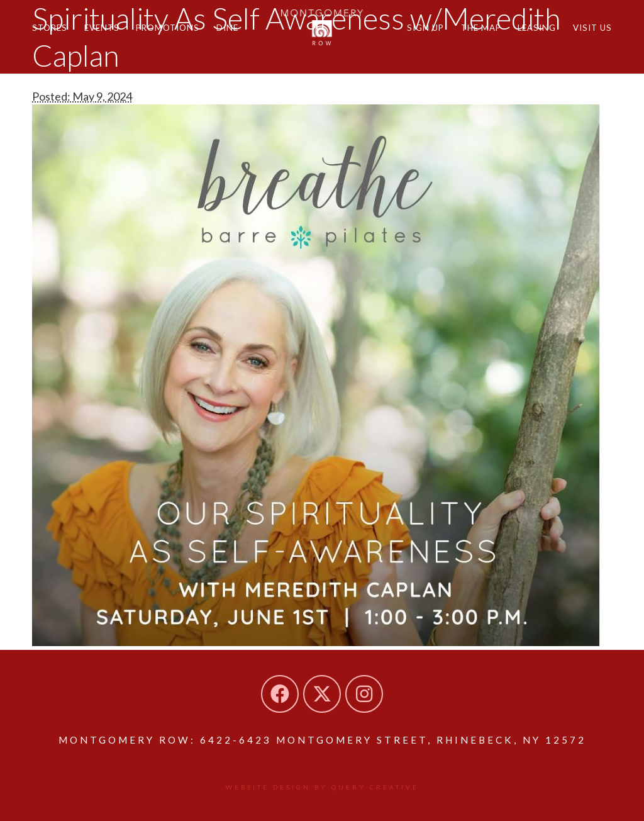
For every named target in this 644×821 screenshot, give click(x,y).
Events (105, 30)
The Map (477, 30)
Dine (233, 30)
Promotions (172, 30)
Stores (51, 30)
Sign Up (420, 30)
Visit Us (592, 30)
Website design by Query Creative (322, 788)
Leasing (535, 30)
